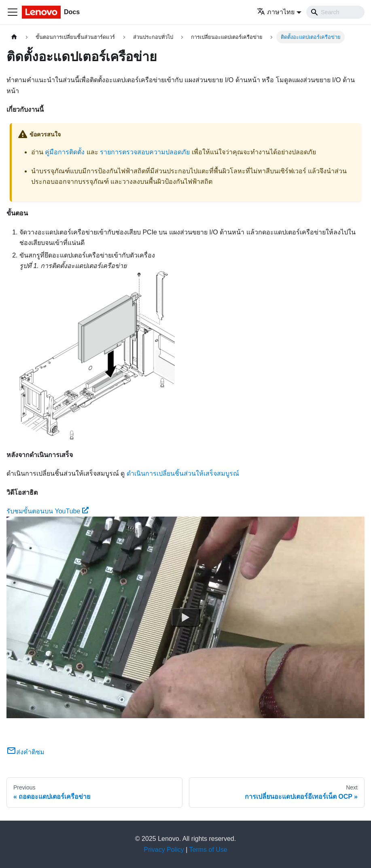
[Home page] (14, 37)
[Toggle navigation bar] (13, 12)
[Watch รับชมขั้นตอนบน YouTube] (186, 617)
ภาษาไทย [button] (276, 12)
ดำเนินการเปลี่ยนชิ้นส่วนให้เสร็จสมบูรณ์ (183, 473)
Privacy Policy (164, 850)
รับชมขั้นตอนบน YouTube (48, 511)
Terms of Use (208, 850)
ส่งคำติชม (25, 752)
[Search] (335, 12)
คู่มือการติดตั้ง (65, 152)
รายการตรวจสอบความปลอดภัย (145, 152)
